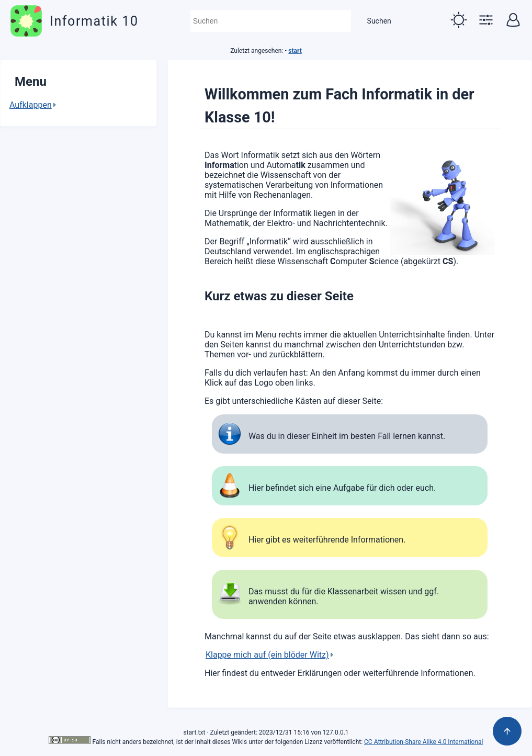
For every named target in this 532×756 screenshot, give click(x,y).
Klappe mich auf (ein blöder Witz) (267, 655)
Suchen (379, 21)
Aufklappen (31, 105)
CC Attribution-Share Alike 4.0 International (423, 742)
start (295, 51)
